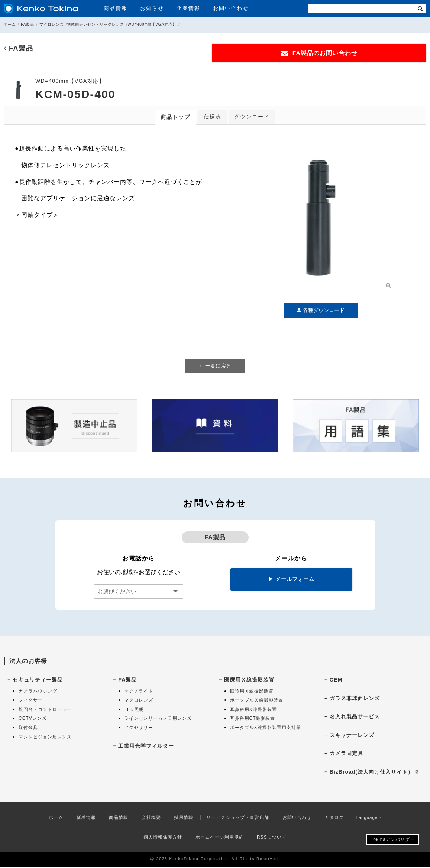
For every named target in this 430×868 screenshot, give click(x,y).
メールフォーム (291, 580)
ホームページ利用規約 (220, 838)
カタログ (332, 819)
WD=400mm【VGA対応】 (152, 24)
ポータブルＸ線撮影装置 (257, 701)
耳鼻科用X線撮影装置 (253, 711)
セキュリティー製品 (38, 681)
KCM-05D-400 (75, 95)
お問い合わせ (231, 8)
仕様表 (213, 118)
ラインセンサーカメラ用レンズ (158, 719)
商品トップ (175, 118)
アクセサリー (139, 729)
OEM (336, 681)
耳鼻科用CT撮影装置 (253, 719)
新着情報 (84, 819)
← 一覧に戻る (215, 367)
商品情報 (116, 8)
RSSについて (272, 838)
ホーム (10, 24)
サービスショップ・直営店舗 (236, 819)
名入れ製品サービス (355, 718)
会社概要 (149, 819)
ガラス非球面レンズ (355, 699)
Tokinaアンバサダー (393, 841)
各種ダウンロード (321, 311)
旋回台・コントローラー (45, 711)
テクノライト (139, 692)
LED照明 (134, 711)
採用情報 (182, 819)
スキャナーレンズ (352, 736)
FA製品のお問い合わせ (352, 53)
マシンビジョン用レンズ (45, 738)
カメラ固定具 (346, 754)
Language (369, 819)
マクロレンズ (52, 24)
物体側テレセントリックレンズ (96, 24)
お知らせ (152, 8)
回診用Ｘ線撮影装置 (252, 692)
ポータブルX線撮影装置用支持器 (266, 729)
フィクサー (31, 701)
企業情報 (188, 8)
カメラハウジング (38, 692)
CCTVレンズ (33, 719)
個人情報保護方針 (163, 838)
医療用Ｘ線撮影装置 (249, 681)
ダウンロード (252, 118)
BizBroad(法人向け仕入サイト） (374, 773)
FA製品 (28, 24)
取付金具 (28, 729)
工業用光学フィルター (146, 747)
